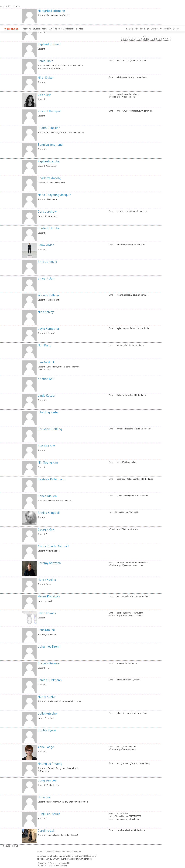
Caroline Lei (46, 830)
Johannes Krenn (49, 646)
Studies (36, 29)
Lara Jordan (46, 245)
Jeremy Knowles (49, 563)
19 (4, 6)
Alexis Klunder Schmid (53, 546)
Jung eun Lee (47, 780)
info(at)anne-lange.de (126, 747)
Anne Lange (46, 747)
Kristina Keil (46, 379)
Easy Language (44, 865)
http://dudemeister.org (127, 529)
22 (14, 6)
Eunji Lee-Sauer (49, 814)
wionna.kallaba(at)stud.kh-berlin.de (133, 295)
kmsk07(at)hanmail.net (127, 462)
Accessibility (166, 29)
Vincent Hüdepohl (50, 111)
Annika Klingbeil (49, 512)
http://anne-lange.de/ (127, 749)
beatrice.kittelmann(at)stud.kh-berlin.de (135, 479)
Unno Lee (44, 797)
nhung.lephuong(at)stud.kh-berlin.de (133, 763)
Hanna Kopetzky (49, 596)
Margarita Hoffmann (51, 11)
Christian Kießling (50, 429)
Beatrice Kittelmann (51, 479)
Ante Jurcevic (47, 261)
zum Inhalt (0, 0)
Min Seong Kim (48, 462)
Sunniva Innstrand (50, 144)
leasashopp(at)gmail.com (128, 94)
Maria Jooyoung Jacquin (54, 195)
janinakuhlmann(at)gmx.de (129, 680)
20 (7, 6)
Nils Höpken (46, 77)
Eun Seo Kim (46, 446)
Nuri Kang (44, 345)
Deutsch (177, 29)
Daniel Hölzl (46, 61)
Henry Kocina (47, 579)
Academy (27, 29)
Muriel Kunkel (47, 697)
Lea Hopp (44, 94)
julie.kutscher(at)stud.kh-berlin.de (132, 713)
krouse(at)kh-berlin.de (127, 663)
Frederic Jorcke (49, 228)
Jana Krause (46, 630)
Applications (69, 29)
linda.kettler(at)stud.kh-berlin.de (131, 395)
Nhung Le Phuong (50, 763)
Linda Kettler (47, 395)
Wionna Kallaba (48, 295)
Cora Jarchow (47, 211)
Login (147, 29)
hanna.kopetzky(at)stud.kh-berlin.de (133, 596)
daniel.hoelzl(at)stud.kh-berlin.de (132, 61)
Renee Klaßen (47, 496)
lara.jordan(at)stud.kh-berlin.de (131, 245)
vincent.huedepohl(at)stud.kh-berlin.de (134, 111)
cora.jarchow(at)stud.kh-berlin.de (132, 211)
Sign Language (60, 865)
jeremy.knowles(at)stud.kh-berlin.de (133, 563)
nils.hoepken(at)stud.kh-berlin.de (132, 77)
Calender (139, 29)
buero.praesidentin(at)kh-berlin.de (76, 859)
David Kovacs (47, 613)
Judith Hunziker (49, 128)
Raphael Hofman (49, 44)
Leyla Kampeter (48, 328)
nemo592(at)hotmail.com (128, 819)
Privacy (51, 863)
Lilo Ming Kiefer (48, 412)
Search (129, 29)
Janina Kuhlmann (50, 680)
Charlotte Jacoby (49, 178)
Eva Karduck (46, 362)
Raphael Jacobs (49, 161)
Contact (155, 29)
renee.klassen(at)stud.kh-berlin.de (132, 496)
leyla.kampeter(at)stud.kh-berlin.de (133, 328)
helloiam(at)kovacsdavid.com (130, 613)
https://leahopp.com (126, 97)
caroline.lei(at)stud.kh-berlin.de (131, 830)
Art (51, 29)
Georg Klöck (46, 529)
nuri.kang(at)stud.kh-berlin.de (130, 345)
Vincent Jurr (46, 278)
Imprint (41, 863)
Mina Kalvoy (46, 312)
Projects (58, 29)
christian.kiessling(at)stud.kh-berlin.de (134, 429)
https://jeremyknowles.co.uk (130, 565)
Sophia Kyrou (47, 730)
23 (17, 6)
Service (80, 29)
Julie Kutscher (48, 713)
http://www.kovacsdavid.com (130, 615)
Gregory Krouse (48, 663)
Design (45, 29)
